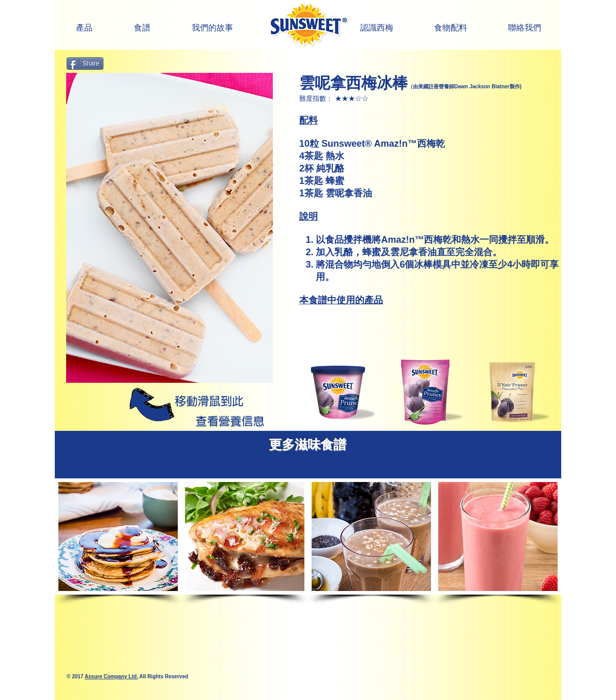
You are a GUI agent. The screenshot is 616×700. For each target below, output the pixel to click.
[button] (376, 28)
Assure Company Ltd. (111, 676)
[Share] (85, 64)
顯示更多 (308, 604)
